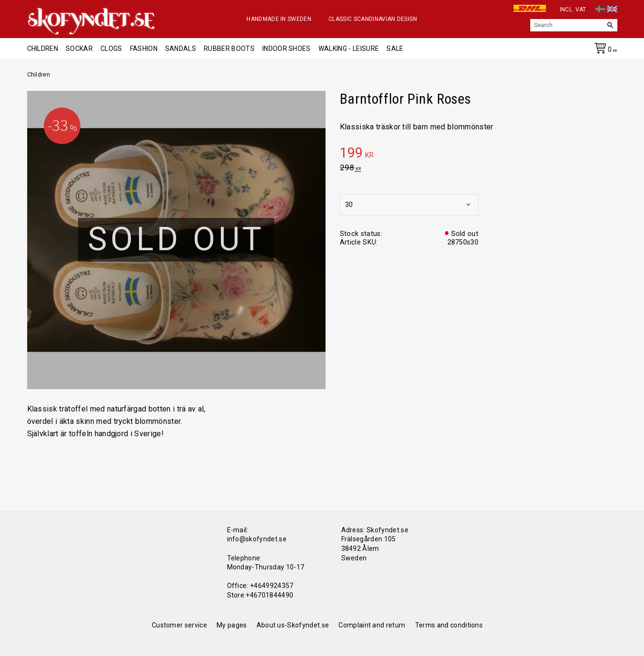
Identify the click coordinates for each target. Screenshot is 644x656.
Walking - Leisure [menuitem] (349, 49)
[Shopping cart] (604, 50)
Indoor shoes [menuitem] (287, 49)
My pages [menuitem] (232, 625)
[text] (479, 154)
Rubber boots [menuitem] (229, 49)
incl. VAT (573, 10)
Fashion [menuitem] (144, 49)
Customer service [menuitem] (179, 625)
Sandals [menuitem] (181, 49)
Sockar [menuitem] (79, 49)
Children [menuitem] (43, 49)
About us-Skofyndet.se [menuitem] (293, 625)
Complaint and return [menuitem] (372, 625)
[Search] (610, 25)
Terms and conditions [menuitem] (449, 625)
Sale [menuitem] (395, 49)
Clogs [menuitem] (111, 49)
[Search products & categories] (567, 25)
